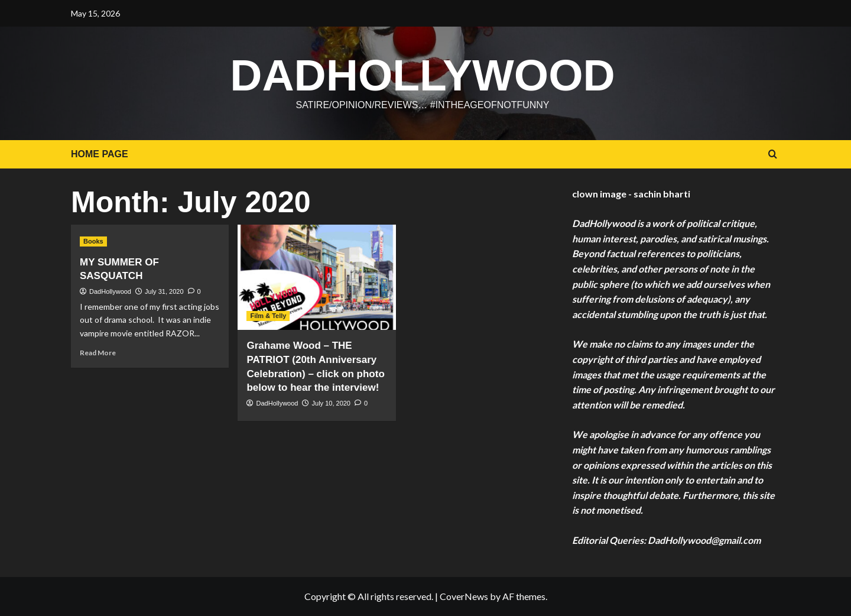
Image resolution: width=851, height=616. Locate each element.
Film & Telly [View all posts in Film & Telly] (268, 316)
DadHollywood (422, 75)
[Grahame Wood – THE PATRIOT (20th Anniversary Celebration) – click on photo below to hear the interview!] (316, 277)
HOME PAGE (100, 154)
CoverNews (464, 596)
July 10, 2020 (331, 403)
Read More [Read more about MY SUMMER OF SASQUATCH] (98, 353)
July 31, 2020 (164, 291)
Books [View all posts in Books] (93, 241)
